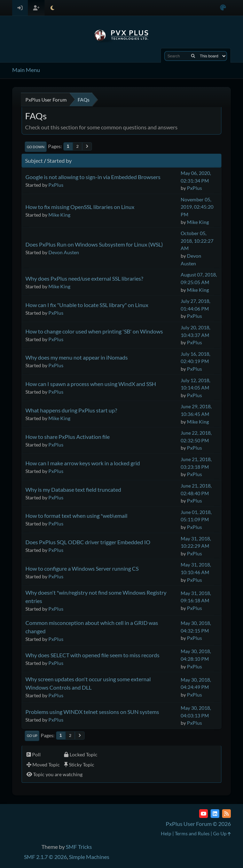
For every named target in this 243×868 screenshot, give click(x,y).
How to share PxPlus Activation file (68, 437)
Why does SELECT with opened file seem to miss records (92, 655)
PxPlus (56, 185)
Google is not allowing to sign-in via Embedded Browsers (93, 177)
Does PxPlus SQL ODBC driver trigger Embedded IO (88, 542)
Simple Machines (89, 857)
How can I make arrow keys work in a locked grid (83, 463)
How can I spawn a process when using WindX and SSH (91, 384)
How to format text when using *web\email (76, 516)
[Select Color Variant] (223, 8)
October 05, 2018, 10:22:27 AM (197, 241)
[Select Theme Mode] (52, 8)
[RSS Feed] (226, 814)
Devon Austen (64, 252)
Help (166, 833)
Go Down (36, 147)
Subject (34, 160)
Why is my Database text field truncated (73, 489)
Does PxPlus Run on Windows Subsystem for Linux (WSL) (94, 244)
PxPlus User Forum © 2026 (198, 824)
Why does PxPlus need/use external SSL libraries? (84, 278)
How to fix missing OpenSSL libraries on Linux (80, 207)
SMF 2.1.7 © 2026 (45, 857)
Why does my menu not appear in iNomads (77, 357)
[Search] (193, 56)
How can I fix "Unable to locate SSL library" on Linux (87, 305)
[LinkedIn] (215, 814)
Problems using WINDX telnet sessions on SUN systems (92, 712)
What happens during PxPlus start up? (71, 410)
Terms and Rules (192, 833)
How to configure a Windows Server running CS (82, 568)
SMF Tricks (79, 847)
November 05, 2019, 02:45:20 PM (197, 207)
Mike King (59, 215)
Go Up (32, 736)
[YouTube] (203, 814)
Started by (59, 160)
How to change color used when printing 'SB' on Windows (94, 331)
